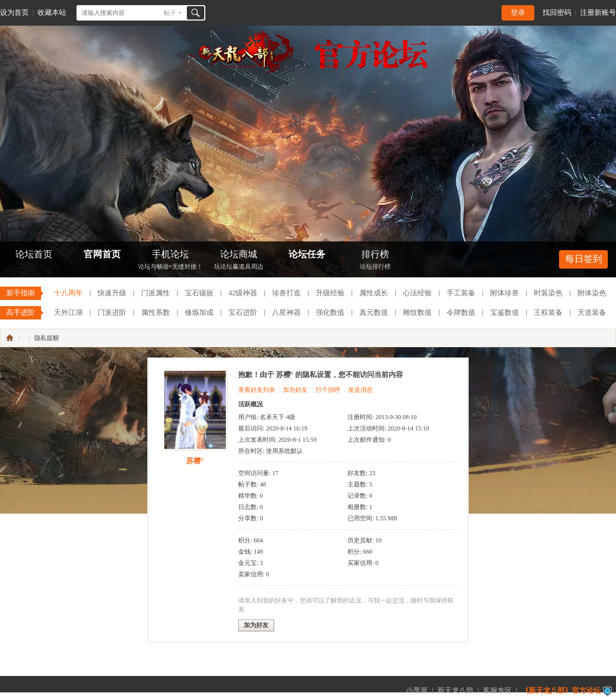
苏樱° (195, 461)
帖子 (170, 13)
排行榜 (375, 261)
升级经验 (330, 293)
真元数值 (374, 313)
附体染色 (592, 293)
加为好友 (295, 390)
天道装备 (592, 313)
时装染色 (548, 293)
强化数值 (330, 313)
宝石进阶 (243, 313)
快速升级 (112, 293)
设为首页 (14, 13)
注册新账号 (598, 13)
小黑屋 (417, 691)
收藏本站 (52, 13)
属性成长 (374, 293)
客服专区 (497, 691)
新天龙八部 (455, 691)
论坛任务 (307, 254)
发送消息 (360, 390)
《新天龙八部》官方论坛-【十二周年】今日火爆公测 (10, 338)
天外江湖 (68, 313)
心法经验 (417, 293)
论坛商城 (239, 261)
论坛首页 (34, 254)
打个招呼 (328, 390)
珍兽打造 (286, 293)
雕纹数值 (417, 313)
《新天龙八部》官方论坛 (561, 691)
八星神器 (286, 313)
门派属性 (156, 293)
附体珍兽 (505, 293)
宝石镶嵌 (199, 293)
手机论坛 (170, 261)
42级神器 (243, 293)
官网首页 (102, 254)
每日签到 (584, 259)
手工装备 (461, 293)
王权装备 (548, 313)
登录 (518, 13)
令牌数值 (461, 313)
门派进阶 (112, 313)
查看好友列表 (257, 390)
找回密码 (557, 13)
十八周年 (68, 293)
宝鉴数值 (505, 313)
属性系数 (156, 313)
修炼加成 (199, 313)
